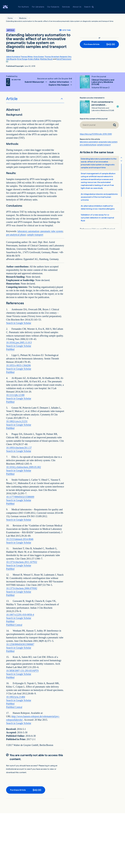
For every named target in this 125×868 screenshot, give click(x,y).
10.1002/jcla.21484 (16, 697)
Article (12, 99)
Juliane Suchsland (13, 57)
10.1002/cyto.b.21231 (17, 421)
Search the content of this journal (94, 119)
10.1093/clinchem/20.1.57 (19, 448)
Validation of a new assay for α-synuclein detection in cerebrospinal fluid (97, 218)
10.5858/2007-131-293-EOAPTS (22, 671)
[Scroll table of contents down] (121, 161)
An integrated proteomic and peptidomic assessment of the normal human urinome (99, 197)
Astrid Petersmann (64, 59)
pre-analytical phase (16, 235)
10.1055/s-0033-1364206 (18, 365)
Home (10, 18)
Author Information (59, 82)
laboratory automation (28, 231)
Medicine (23, 18)
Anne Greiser (39, 57)
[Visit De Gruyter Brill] (7, 7)
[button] (118, 106)
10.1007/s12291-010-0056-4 (20, 615)
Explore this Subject (59, 85)
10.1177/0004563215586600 (20, 497)
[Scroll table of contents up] (121, 157)
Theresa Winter (27, 57)
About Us (77, 7)
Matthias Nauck (46, 59)
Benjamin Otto (66, 57)
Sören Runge (22, 59)
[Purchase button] (99, 44)
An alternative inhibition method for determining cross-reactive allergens (98, 207)
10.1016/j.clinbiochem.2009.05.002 (23, 467)
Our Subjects (53, 7)
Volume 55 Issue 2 (100, 88)
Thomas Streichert (52, 57)
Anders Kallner (34, 59)
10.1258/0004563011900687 (20, 644)
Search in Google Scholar (19, 323)
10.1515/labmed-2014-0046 (20, 539)
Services (66, 7)
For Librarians (38, 7)
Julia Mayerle (11, 59)
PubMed (10, 349)
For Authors (23, 7)
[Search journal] (115, 125)
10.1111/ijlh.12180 (15, 395)
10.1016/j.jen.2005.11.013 (19, 342)
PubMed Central (14, 625)
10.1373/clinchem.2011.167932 (22, 562)
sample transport (35, 235)
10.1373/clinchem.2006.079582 (22, 588)
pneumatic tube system (52, 231)
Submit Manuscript (35, 82)
